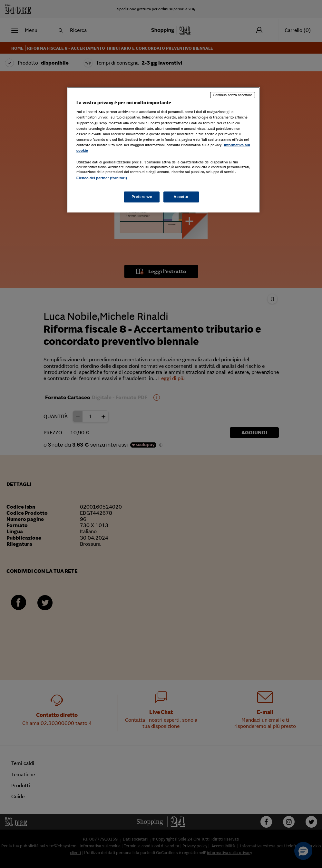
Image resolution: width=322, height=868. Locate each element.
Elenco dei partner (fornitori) (102, 178)
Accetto (181, 197)
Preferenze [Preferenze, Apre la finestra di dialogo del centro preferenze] (142, 197)
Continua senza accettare (233, 95)
